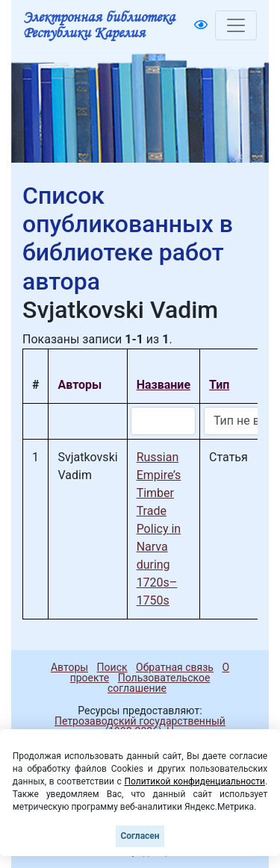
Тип (219, 385)
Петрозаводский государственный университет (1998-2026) (133, 726)
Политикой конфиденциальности (195, 781)
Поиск (112, 667)
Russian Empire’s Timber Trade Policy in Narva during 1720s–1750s (159, 529)
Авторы (69, 667)
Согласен (140, 836)
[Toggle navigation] (236, 25)
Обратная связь (175, 667)
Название (164, 385)
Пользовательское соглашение (159, 683)
